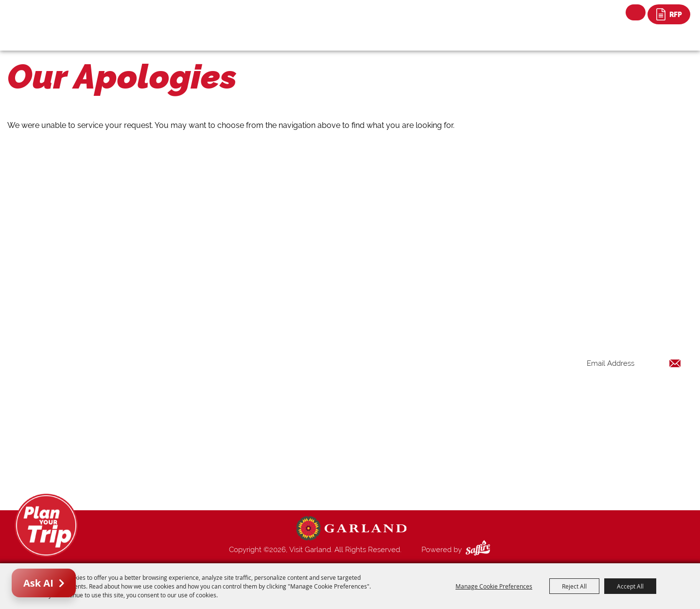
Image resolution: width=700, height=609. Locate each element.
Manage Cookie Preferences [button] (494, 586)
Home (430, 355)
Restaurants (439, 402)
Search (636, 12)
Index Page (438, 448)
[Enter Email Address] (634, 363)
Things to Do (441, 367)
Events (431, 390)
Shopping (436, 413)
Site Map (435, 472)
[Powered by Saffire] (480, 550)
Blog (428, 437)
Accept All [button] (630, 586)
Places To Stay (444, 378)
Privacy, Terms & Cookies (461, 484)
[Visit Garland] (59, 18)
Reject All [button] (574, 586)
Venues (432, 425)
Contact (433, 460)
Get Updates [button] (656, 395)
